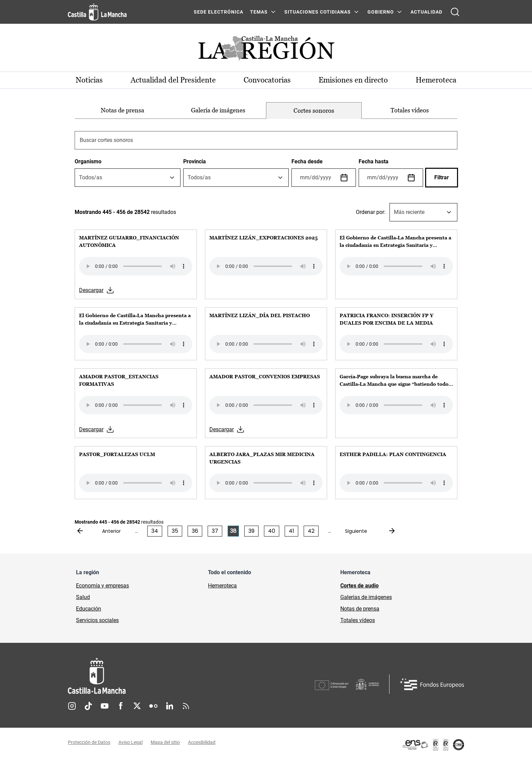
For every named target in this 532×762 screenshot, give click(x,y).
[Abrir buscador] (455, 12)
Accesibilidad (202, 743)
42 (311, 531)
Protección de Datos (89, 743)
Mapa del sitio (165, 743)
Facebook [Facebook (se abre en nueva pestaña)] (121, 706)
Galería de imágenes (218, 110)
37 (215, 531)
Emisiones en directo (353, 80)
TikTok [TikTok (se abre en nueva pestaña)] (88, 706)
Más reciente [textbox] (409, 212)
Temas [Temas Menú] (259, 12)
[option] (122, 111)
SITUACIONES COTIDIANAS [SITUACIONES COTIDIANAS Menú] (318, 12)
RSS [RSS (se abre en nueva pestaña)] (186, 706)
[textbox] (91, 178)
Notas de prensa (122, 110)
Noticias (90, 80)
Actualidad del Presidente (174, 80)
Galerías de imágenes (366, 597)
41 (291, 531)
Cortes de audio (359, 586)
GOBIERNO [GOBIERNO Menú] (381, 12)
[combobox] (128, 178)
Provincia (195, 161)
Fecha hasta (374, 161)
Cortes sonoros (314, 111)
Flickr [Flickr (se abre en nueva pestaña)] (153, 706)
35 (175, 531)
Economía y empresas (102, 586)
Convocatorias (267, 80)
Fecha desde (307, 161)
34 (155, 531)
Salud (83, 597)
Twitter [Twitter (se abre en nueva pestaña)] (137, 706)
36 (195, 531)
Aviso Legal (130, 743)
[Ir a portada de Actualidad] (266, 50)
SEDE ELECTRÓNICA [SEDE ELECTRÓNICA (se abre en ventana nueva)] (218, 12)
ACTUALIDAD (426, 12)
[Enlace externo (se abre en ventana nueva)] (433, 745)
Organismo (88, 161)
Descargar (91, 291)
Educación (89, 609)
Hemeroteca (436, 80)
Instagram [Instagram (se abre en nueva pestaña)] (72, 706)
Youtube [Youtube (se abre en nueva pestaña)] (104, 706)
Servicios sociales (97, 620)
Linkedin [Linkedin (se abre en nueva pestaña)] (170, 706)
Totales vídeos (410, 110)
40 (272, 531)
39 (251, 531)
